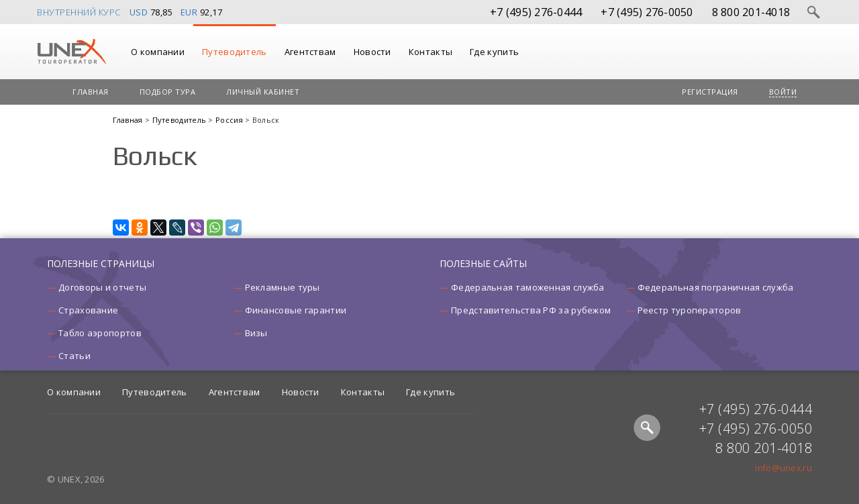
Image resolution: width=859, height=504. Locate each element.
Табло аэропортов (100, 333)
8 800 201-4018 (751, 12)
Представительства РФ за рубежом (531, 310)
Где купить (494, 52)
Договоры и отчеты (102, 287)
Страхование (88, 310)
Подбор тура (168, 92)
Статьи (74, 356)
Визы (256, 333)
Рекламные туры (283, 287)
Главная (91, 92)
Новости (372, 52)
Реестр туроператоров (690, 310)
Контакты (431, 52)
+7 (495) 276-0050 (647, 12)
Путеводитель (235, 52)
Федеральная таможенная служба (528, 287)
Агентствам (310, 52)
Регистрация (710, 92)
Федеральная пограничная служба (716, 287)
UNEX (71, 52)
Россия (230, 120)
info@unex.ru (784, 468)
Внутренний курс (79, 12)
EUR (189, 12)
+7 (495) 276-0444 (536, 12)
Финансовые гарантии (296, 310)
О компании (158, 52)
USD (139, 12)
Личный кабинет (263, 92)
